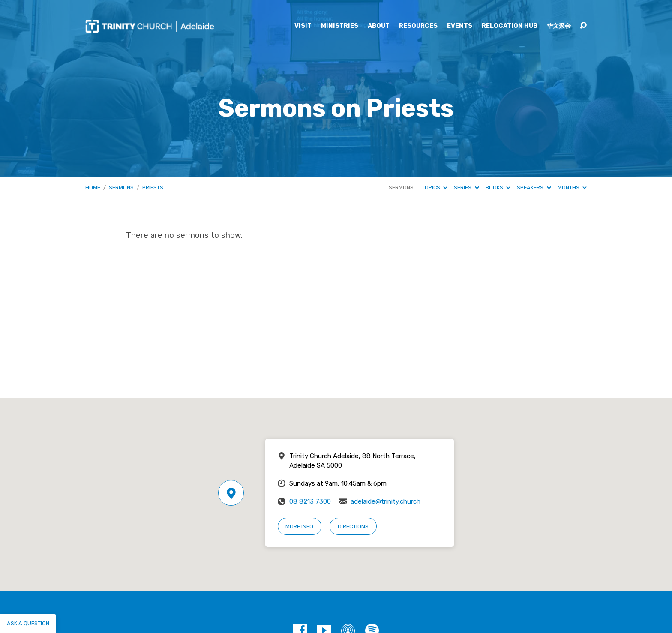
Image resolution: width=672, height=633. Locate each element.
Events (460, 26)
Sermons (121, 187)
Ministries (340, 26)
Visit (303, 26)
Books (498, 187)
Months (572, 187)
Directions (353, 526)
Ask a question (28, 623)
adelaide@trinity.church (385, 501)
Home (93, 187)
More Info (299, 526)
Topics (435, 187)
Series (466, 187)
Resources (418, 26)
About (379, 26)
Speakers (534, 187)
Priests (153, 187)
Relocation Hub (510, 26)
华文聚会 (559, 26)
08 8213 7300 (310, 501)
